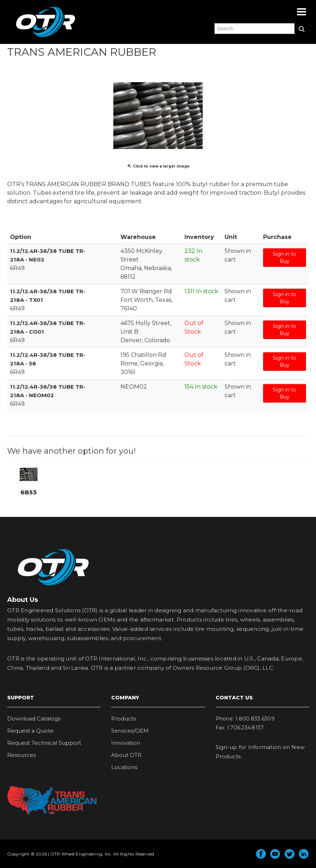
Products (124, 719)
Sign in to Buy (285, 258)
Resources (21, 755)
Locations (124, 767)
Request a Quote (30, 731)
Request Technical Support (44, 743)
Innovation (126, 743)
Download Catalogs (34, 719)
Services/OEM (130, 731)
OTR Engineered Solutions (46, 37)
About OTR (126, 755)
